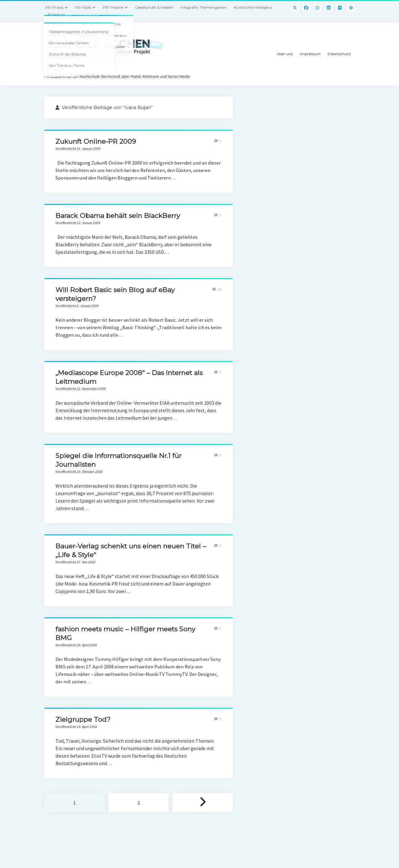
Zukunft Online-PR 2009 (96, 141)
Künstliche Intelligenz (253, 7)
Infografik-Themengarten (204, 7)
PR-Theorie (113, 7)
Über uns (285, 54)
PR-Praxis (54, 7)
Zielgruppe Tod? (83, 719)
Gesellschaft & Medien (154, 7)
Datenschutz (339, 54)
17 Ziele (54, 15)
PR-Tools (83, 7)
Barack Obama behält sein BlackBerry (118, 216)
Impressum (310, 54)
